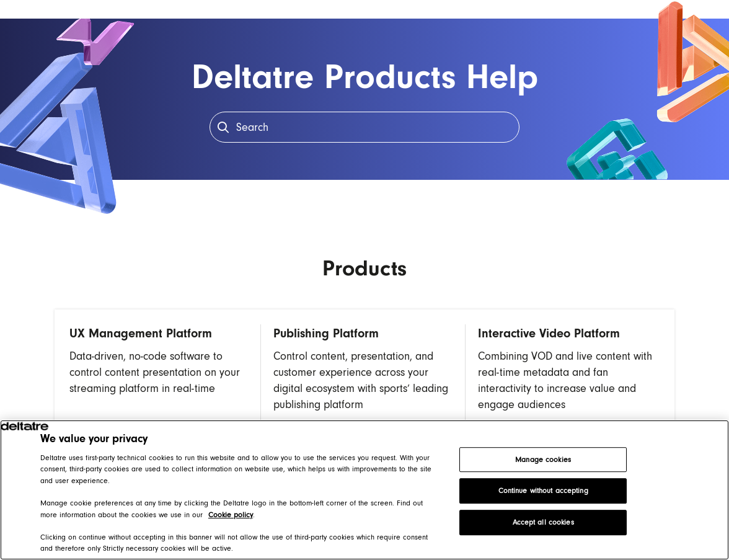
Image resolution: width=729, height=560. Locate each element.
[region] (365, 490)
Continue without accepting (543, 491)
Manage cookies (543, 460)
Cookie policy (231, 515)
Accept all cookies (543, 522)
